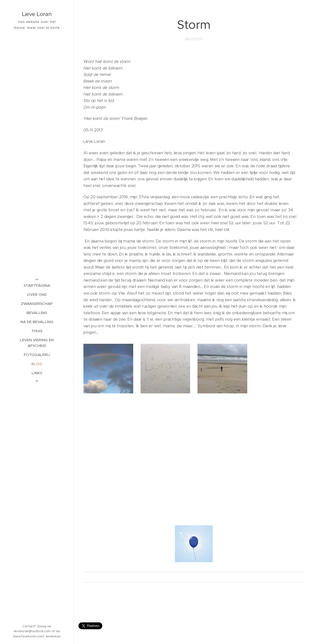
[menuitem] (37, 285)
